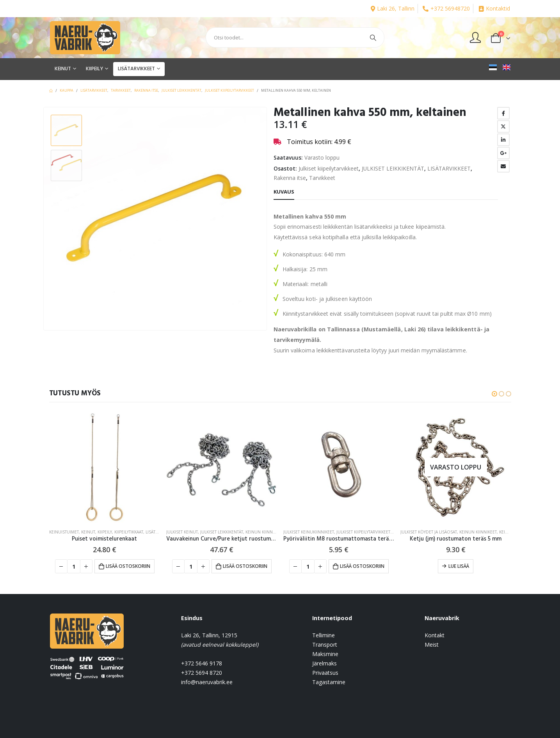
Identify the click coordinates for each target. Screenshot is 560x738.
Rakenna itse (290, 178)
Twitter (503, 126)
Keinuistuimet (64, 532)
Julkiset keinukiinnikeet (309, 532)
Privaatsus (325, 673)
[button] (494, 394)
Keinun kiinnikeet (264, 532)
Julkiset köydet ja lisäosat (429, 532)
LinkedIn (503, 140)
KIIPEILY (94, 69)
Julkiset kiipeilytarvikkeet (329, 168)
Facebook (503, 113)
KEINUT (63, 69)
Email (503, 166)
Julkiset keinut (182, 532)
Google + (503, 153)
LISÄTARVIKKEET (136, 69)
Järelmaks (324, 663)
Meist (432, 645)
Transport (325, 645)
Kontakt (435, 635)
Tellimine (324, 635)
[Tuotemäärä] (74, 566)
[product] (105, 467)
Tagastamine (329, 682)
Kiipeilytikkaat (129, 532)
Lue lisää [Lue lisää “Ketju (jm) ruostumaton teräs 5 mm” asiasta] (459, 566)
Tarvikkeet (322, 178)
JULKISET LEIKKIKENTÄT (393, 168)
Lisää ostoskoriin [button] (128, 566)
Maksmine (325, 654)
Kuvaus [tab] (284, 192)
